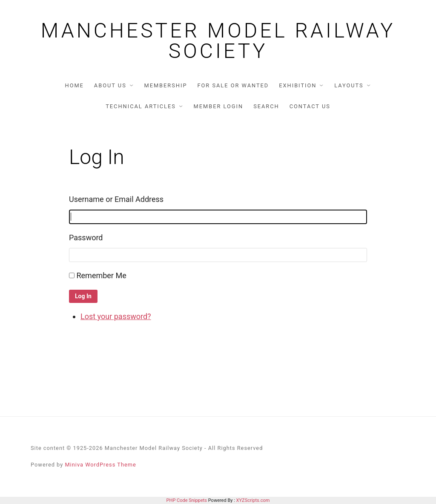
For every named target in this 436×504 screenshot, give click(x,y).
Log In (83, 296)
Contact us (310, 106)
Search (266, 106)
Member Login (219, 106)
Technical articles (141, 106)
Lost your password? (116, 316)
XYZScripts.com (253, 500)
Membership (165, 85)
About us (110, 85)
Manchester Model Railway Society (218, 41)
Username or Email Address (116, 199)
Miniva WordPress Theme (100, 465)
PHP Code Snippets (187, 500)
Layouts (349, 85)
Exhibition (298, 85)
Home (75, 85)
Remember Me (101, 275)
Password (86, 238)
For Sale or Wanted (233, 85)
